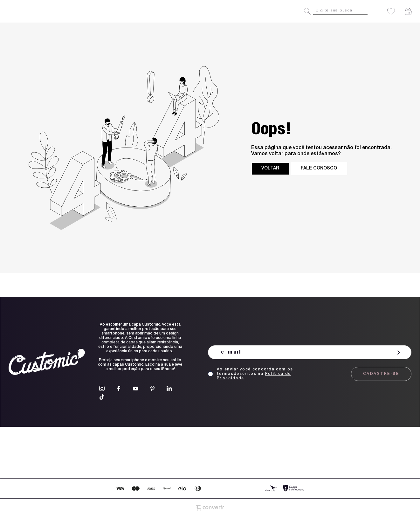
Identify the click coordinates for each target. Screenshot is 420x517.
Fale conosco (319, 169)
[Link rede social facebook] (119, 388)
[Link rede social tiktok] (102, 397)
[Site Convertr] (210, 508)
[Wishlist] (391, 11)
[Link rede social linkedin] (169, 388)
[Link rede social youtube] (136, 388)
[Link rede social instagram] (102, 388)
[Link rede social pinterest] (152, 388)
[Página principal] (34, 11)
